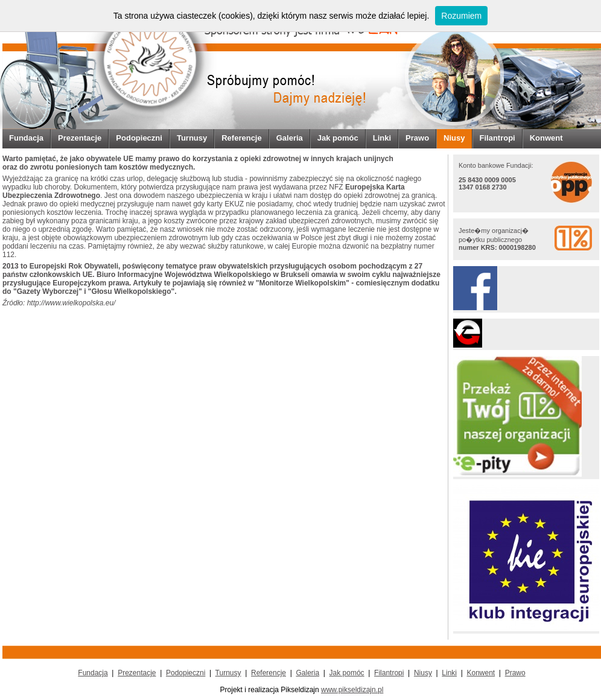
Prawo (417, 138)
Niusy (454, 138)
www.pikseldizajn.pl (352, 690)
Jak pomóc (338, 138)
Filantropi (498, 138)
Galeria (290, 138)
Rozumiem (461, 16)
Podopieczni (139, 138)
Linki (382, 138)
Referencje (241, 138)
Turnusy (192, 138)
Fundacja (26, 138)
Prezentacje (80, 138)
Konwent (546, 138)
